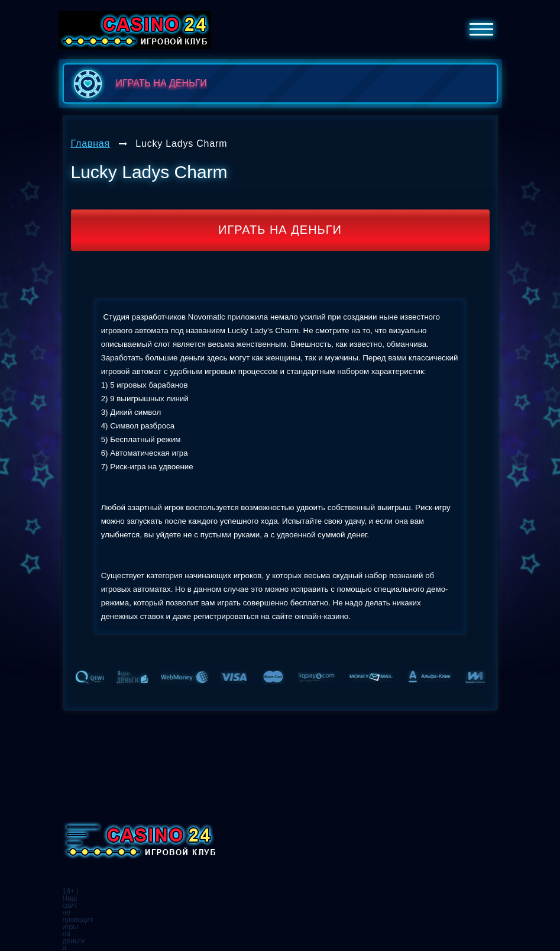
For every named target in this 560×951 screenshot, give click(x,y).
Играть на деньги (280, 230)
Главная (91, 144)
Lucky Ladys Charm (181, 144)
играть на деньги (138, 83)
